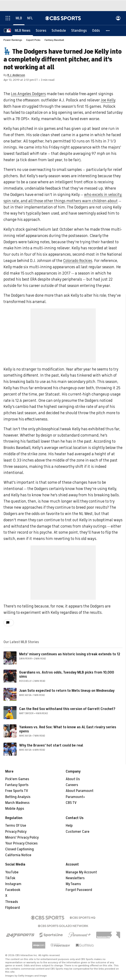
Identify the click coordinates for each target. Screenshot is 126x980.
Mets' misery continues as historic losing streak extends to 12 (70, 654)
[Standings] (79, 30)
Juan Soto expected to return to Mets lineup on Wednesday (67, 691)
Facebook (13, 890)
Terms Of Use (16, 826)
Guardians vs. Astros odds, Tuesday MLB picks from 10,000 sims (67, 675)
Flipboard (13, 908)
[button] (108, 30)
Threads (12, 902)
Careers (72, 785)
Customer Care (78, 832)
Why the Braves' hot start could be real (51, 745)
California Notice (18, 855)
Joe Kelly (108, 100)
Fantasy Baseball (54, 40)
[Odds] (96, 30)
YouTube (12, 872)
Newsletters (75, 878)
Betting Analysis (18, 797)
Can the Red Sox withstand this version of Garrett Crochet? (67, 709)
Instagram (13, 884)
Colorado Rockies (78, 261)
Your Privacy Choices (21, 843)
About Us (73, 779)
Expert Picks (33, 40)
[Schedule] (59, 30)
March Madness (17, 803)
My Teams (73, 884)
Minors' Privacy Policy (22, 838)
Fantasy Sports (17, 785)
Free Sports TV (17, 791)
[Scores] (41, 30)
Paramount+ (75, 797)
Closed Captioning (19, 849)
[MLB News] (23, 30)
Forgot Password (79, 890)
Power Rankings (13, 40)
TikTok (10, 878)
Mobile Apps (15, 809)
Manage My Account (81, 872)
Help (69, 826)
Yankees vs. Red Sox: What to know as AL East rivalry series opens (68, 729)
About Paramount (80, 791)
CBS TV (71, 803)
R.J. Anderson (16, 75)
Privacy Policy (16, 832)
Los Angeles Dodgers (28, 94)
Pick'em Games (17, 779)
